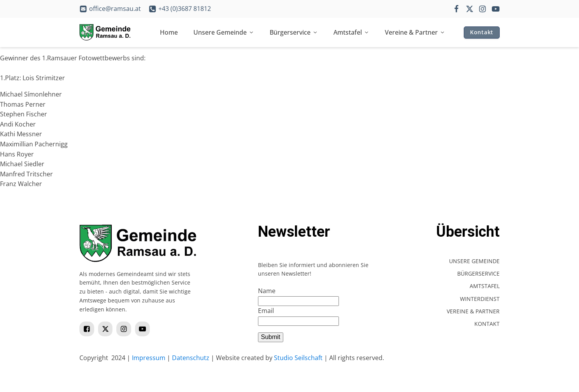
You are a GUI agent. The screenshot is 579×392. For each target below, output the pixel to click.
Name (267, 291)
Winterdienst (480, 299)
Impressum (149, 358)
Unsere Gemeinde (224, 32)
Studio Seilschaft (298, 358)
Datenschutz (191, 358)
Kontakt (482, 32)
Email (266, 311)
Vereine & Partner (415, 32)
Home (169, 32)
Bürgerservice (294, 32)
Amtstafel (351, 32)
